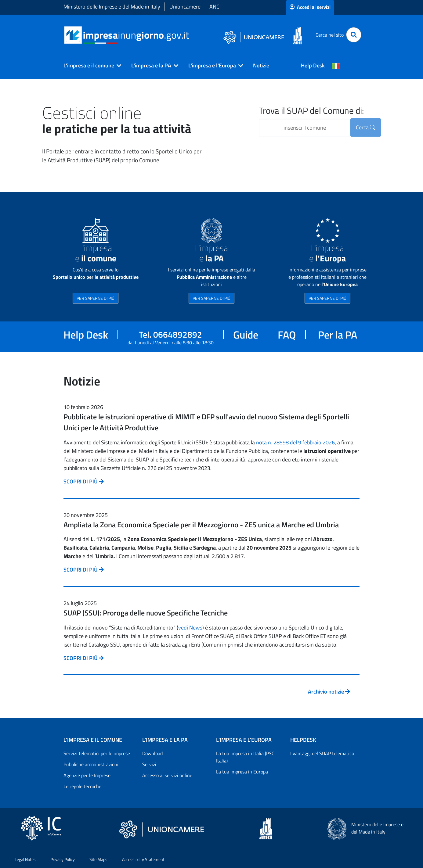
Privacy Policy (63, 859)
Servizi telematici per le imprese (97, 753)
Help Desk (313, 65)
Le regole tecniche (82, 786)
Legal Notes (25, 859)
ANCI (215, 7)
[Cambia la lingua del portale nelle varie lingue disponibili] (336, 66)
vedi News (190, 628)
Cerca (366, 127)
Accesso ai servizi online (167, 775)
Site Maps (98, 859)
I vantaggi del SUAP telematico (322, 753)
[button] (90, 66)
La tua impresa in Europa (242, 772)
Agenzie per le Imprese (87, 775)
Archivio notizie (329, 692)
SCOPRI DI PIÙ (84, 481)
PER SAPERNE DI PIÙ (96, 298)
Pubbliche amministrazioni (91, 764)
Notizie (261, 65)
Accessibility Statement (143, 859)
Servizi (149, 764)
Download (152, 753)
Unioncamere (185, 7)
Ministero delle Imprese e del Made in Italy (112, 7)
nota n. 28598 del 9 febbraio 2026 (295, 442)
